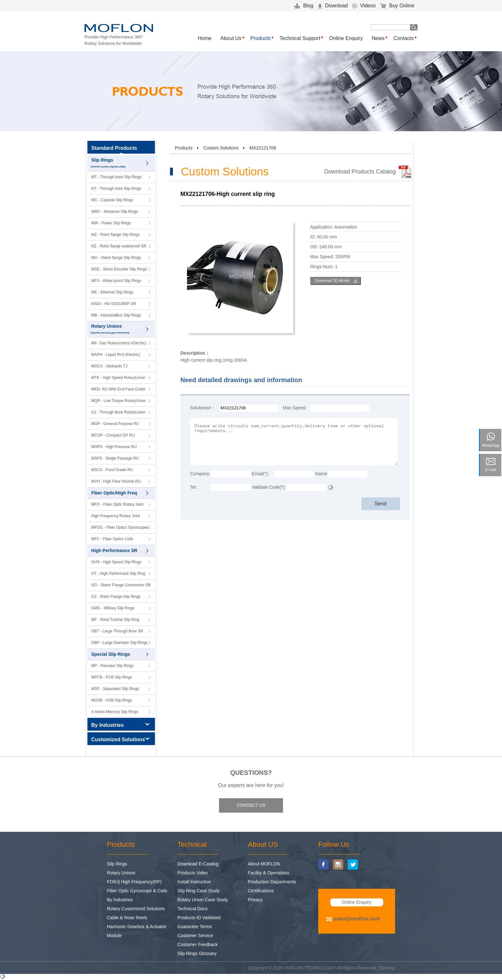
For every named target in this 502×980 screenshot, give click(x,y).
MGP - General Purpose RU (115, 424)
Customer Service (195, 936)
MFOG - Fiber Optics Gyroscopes (120, 527)
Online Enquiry (346, 38)
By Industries (120, 900)
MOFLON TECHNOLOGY (310, 968)
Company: (200, 474)
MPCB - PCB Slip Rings (112, 677)
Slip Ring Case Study (198, 891)
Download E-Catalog (198, 864)
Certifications (261, 891)
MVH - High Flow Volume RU (116, 481)
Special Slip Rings (120, 655)
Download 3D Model (332, 281)
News (378, 38)
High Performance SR (120, 551)
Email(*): (260, 474)
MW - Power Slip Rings (111, 223)
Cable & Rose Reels (127, 918)
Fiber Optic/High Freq (120, 493)
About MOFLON (264, 864)
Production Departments (272, 882)
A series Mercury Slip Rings (115, 712)
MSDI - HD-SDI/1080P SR (114, 304)
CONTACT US (251, 805)
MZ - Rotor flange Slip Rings (115, 235)
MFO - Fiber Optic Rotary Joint (117, 504)
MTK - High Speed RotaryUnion (118, 378)
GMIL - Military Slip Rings (113, 608)
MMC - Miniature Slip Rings (115, 212)
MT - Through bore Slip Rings (116, 177)
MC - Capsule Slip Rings (112, 200)
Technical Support (300, 38)
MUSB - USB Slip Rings (112, 700)
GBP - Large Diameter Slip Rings (119, 643)
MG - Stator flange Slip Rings (116, 258)
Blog (304, 6)
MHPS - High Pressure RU (114, 447)
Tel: (194, 487)
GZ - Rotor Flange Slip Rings (116, 597)
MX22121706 (263, 148)
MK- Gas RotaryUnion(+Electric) (119, 343)
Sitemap (387, 968)
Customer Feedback (198, 944)
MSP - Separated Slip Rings (115, 689)
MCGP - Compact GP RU (113, 435)
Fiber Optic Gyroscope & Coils (137, 891)
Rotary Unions (121, 329)
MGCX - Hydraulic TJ (109, 366)
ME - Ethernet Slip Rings (112, 292)
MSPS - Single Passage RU (115, 458)
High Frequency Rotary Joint (116, 516)
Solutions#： (203, 408)
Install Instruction (194, 882)
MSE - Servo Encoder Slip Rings (119, 269)
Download (333, 6)
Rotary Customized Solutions (136, 909)
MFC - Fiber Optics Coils (112, 539)
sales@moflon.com (357, 919)
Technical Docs (192, 909)
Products (260, 38)
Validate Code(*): (269, 487)
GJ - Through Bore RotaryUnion (118, 412)
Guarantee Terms (195, 927)
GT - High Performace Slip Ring (118, 574)
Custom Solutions (221, 148)
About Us (231, 38)
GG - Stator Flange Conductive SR (121, 585)
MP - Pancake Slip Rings (113, 666)
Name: (321, 474)
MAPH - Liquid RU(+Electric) (116, 355)
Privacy (255, 900)
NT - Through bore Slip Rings (116, 189)
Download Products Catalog (360, 172)
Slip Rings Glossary (197, 953)
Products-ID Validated (199, 918)
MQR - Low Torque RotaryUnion (119, 401)
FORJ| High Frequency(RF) (134, 882)
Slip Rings (121, 163)
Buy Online (397, 6)
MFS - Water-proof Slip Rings (116, 281)
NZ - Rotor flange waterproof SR (119, 246)
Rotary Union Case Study (203, 900)
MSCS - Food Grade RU (112, 470)
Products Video (193, 873)
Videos (364, 6)
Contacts (404, 38)
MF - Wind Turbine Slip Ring (115, 620)
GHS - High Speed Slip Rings (116, 562)
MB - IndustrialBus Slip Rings (116, 315)
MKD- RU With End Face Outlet (118, 389)
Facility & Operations (268, 873)
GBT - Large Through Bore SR (117, 631)
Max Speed (294, 408)
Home (205, 38)
